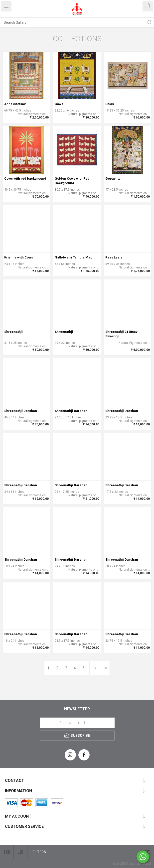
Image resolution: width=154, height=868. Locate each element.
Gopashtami (115, 179)
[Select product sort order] (21, 852)
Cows (59, 104)
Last (104, 668)
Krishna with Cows (19, 257)
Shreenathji (13, 332)
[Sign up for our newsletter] (77, 723)
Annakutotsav (15, 104)
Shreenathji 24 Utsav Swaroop (121, 334)
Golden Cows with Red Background (72, 181)
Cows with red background (25, 179)
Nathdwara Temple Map (74, 257)
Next (94, 668)
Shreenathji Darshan (21, 411)
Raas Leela (114, 257)
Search (149, 22)
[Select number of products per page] (7, 852)
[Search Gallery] (72, 22)
